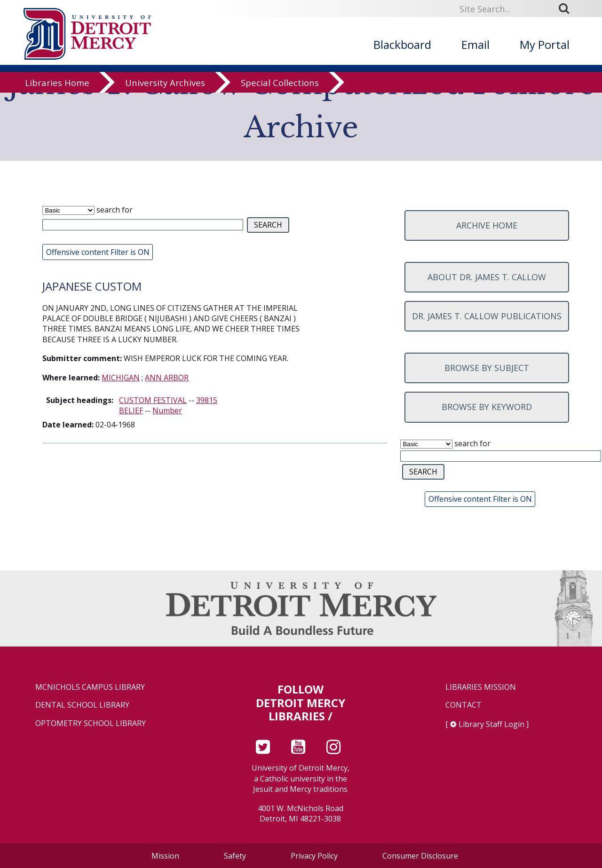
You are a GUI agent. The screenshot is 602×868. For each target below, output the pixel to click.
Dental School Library (82, 705)
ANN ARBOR (167, 378)
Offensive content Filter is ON (98, 252)
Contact (463, 705)
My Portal (545, 44)
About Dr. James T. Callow (487, 277)
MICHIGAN (121, 378)
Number (167, 410)
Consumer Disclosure (420, 856)
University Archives (165, 91)
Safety (235, 856)
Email (475, 44)
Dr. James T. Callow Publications (487, 316)
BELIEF (131, 410)
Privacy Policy (314, 856)
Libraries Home (57, 91)
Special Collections (280, 91)
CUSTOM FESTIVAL (153, 400)
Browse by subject (487, 368)
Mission (165, 856)
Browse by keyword (487, 407)
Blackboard (402, 44)
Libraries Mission (481, 687)
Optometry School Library (91, 723)
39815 (207, 400)
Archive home (487, 225)
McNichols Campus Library (90, 687)
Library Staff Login (491, 724)
